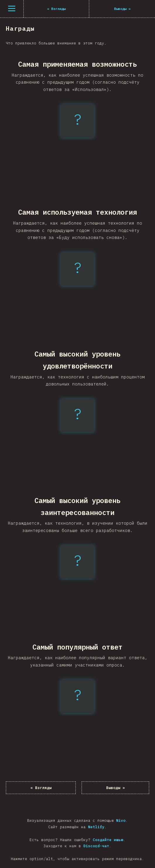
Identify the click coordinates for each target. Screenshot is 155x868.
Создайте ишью (108, 840)
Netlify (96, 827)
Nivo (121, 820)
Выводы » (116, 788)
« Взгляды (41, 788)
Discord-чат (96, 846)
